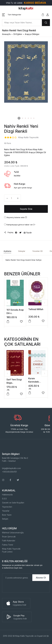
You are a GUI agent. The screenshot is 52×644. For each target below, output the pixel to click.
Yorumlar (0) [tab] (37, 251)
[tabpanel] (26, 72)
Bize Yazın (7, 515)
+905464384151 (9, 472)
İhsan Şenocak (9, 537)
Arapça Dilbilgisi (32, 34)
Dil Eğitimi (18, 34)
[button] (12, 15)
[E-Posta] (17, 578)
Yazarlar (6, 511)
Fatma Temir (8, 545)
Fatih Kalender (9, 541)
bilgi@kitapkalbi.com (11, 468)
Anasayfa (6, 34)
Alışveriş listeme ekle (16, 217)
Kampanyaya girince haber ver (20, 225)
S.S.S (4, 499)
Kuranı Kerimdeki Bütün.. (34, 382)
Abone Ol (41, 578)
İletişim (5, 519)
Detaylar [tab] (22, 251)
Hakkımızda (7, 495)
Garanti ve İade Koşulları (13, 503)
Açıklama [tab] (7, 251)
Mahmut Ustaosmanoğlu (13, 533)
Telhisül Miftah (36, 309)
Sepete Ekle (26, 209)
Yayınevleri (7, 507)
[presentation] (23, 587)
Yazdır (28, 233)
